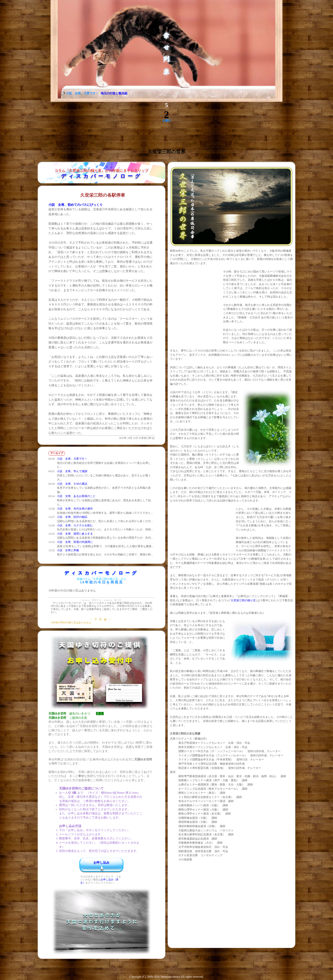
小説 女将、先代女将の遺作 (75, 509)
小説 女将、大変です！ (72, 459)
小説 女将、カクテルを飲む (75, 525)
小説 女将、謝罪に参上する (75, 534)
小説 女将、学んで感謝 (72, 471)
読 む (100, 714)
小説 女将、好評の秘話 (72, 517)
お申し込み (101, 863)
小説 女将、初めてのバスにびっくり (75, 205)
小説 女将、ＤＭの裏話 (72, 484)
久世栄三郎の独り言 (243, 600)
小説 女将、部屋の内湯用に (75, 542)
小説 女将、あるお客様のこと (76, 496)
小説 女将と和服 (68, 550)
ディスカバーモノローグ (102, 176)
